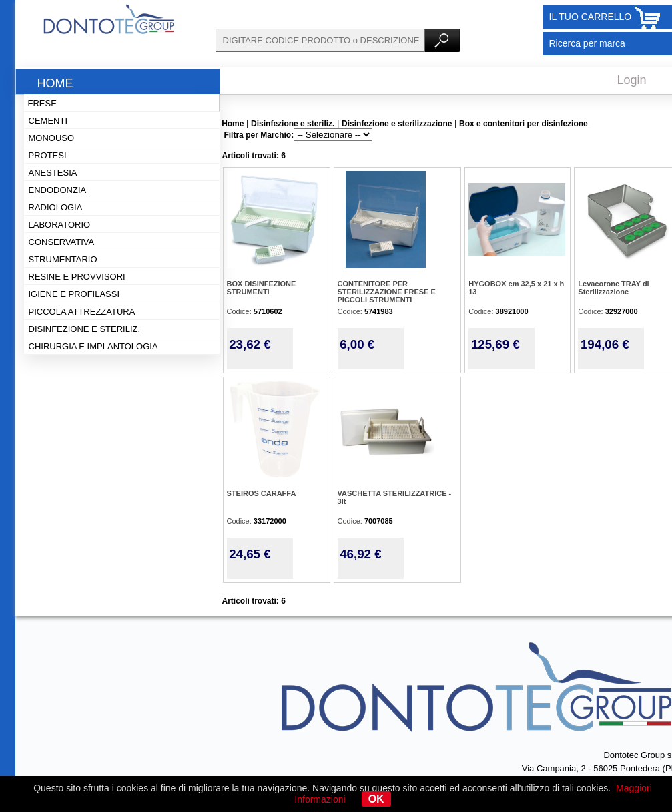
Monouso (52, 138)
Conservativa (62, 242)
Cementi (48, 121)
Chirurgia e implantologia (93, 346)
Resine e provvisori (77, 277)
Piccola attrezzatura (82, 312)
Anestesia (53, 173)
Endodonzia (58, 190)
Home (55, 83)
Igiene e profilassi (74, 294)
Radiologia (56, 207)
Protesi (48, 155)
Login (632, 80)
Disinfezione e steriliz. (85, 329)
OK (376, 799)
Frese (42, 103)
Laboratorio (60, 225)
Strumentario (63, 259)
